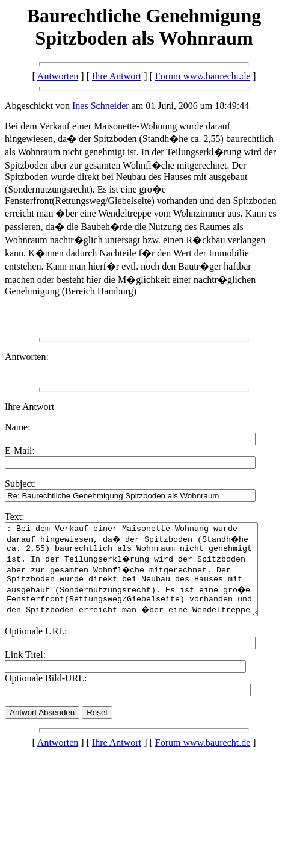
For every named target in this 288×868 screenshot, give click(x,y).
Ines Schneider (101, 106)
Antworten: (27, 357)
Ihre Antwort (117, 76)
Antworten (58, 76)
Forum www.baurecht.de (203, 76)
